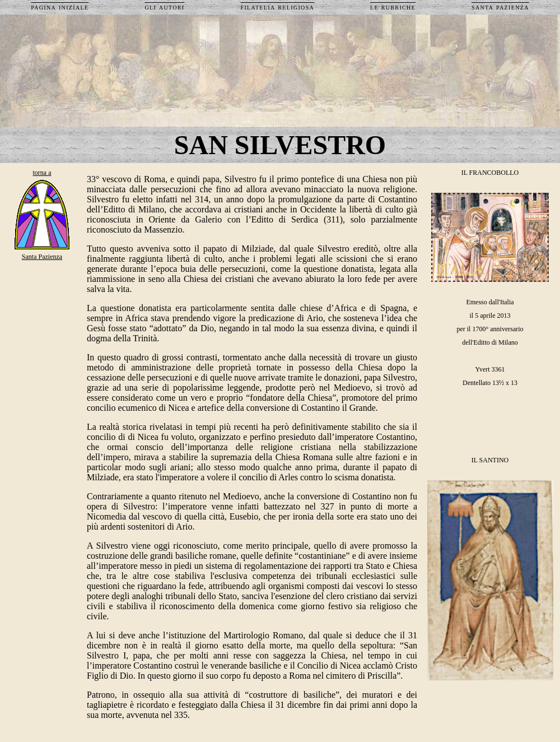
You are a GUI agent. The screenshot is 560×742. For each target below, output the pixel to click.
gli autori (164, 7)
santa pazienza (500, 7)
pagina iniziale (60, 7)
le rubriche (393, 7)
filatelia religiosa (277, 7)
